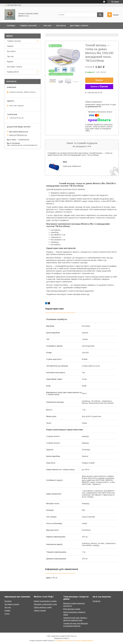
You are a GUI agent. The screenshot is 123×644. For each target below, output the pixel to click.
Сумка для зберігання (72, 166)
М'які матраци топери (72, 609)
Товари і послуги (28, 26)
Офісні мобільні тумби (43, 607)
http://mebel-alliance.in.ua (19, 131)
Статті (7, 614)
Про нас (48, 26)
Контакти (61, 26)
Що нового (11, 51)
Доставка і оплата (79, 26)
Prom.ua (73, 636)
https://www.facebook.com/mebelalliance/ (22, 145)
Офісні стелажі (40, 610)
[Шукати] (100, 15)
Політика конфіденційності (84, 641)
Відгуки (10, 62)
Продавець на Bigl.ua (61, 638)
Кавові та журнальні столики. (45, 601)
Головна (11, 26)
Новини (10, 46)
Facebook (96, 601)
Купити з (99, 87)
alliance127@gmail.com (18, 135)
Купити (99, 80)
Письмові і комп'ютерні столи (45, 604)
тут (88, 294)
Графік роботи (13, 72)
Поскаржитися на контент (64, 641)
